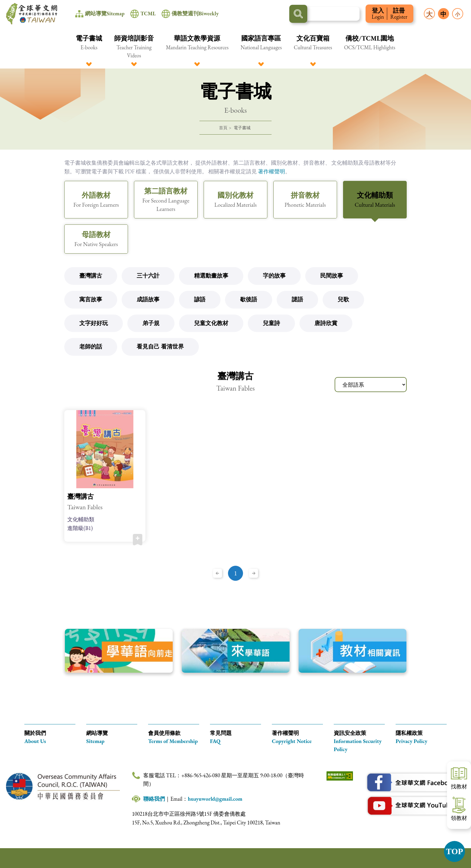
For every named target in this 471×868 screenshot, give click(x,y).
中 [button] (443, 14)
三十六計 (148, 276)
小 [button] (457, 14)
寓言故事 (91, 299)
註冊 (399, 14)
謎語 (297, 299)
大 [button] (429, 14)
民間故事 (332, 276)
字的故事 (274, 276)
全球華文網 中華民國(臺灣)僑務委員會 (32, 14)
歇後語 (249, 299)
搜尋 (298, 14)
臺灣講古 (91, 276)
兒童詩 (271, 323)
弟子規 (151, 323)
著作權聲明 (272, 171)
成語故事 (148, 299)
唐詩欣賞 (326, 323)
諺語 (200, 299)
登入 (378, 14)
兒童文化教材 (211, 323)
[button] (89, 46)
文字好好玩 (94, 323)
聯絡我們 (154, 799)
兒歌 (343, 299)
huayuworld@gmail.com (215, 799)
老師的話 (91, 347)
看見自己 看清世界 (160, 347)
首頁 (223, 128)
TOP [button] (454, 851)
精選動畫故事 (211, 276)
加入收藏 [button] (138, 540)
